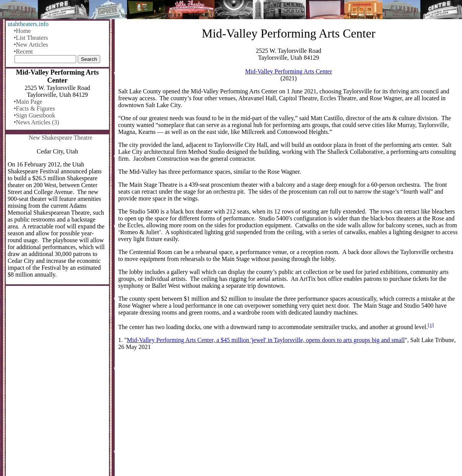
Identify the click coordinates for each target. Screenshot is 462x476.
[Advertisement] (289, 416)
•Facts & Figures (34, 108)
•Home (22, 31)
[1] (431, 325)
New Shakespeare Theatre (61, 138)
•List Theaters (31, 38)
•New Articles (31, 45)
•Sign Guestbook (34, 115)
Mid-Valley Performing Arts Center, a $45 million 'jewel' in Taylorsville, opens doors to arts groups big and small (266, 340)
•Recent (23, 51)
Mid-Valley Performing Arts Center (289, 71)
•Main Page (28, 102)
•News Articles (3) (36, 122)
